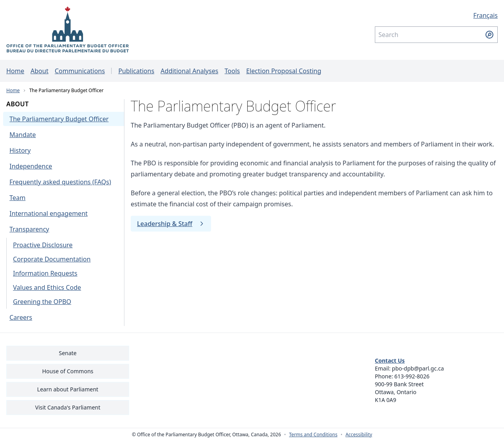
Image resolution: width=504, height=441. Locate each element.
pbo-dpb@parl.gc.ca (418, 368)
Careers (21, 317)
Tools (232, 71)
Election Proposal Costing (284, 71)
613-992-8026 (412, 376)
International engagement (49, 213)
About (40, 71)
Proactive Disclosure (43, 245)
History (20, 150)
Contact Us (390, 360)
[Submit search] (489, 35)
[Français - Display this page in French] (436, 15)
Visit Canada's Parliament (68, 407)
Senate (68, 353)
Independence (31, 166)
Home (15, 71)
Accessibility (359, 435)
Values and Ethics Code (47, 287)
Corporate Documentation (52, 259)
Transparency (29, 229)
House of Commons (68, 371)
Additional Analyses (190, 71)
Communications (80, 71)
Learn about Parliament (68, 389)
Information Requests (45, 273)
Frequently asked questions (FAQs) (60, 182)
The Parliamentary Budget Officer (66, 90)
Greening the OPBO (42, 302)
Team (18, 198)
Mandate (23, 135)
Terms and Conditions (313, 435)
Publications (136, 71)
